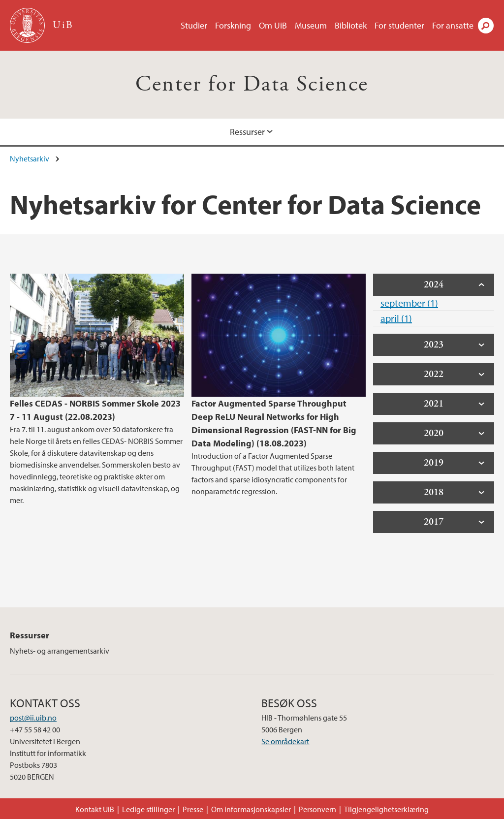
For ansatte (453, 25)
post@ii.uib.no (33, 718)
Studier (194, 25)
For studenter (399, 25)
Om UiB (273, 25)
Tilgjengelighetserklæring (386, 809)
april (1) (396, 318)
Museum (311, 25)
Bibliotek (351, 25)
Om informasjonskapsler (251, 809)
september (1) (409, 303)
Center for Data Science (252, 84)
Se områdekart (285, 741)
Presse (193, 809)
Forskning (233, 25)
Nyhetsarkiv (30, 158)
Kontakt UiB (95, 809)
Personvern (317, 809)
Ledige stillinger (148, 809)
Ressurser (247, 132)
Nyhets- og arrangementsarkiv (60, 651)
